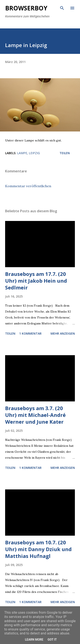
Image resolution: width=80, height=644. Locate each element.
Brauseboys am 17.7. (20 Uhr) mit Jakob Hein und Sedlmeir (36, 281)
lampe (22, 153)
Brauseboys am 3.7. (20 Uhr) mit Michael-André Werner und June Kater (35, 415)
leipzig (34, 153)
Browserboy (26, 8)
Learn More (34, 640)
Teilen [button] (65, 153)
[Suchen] (62, 8)
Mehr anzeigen (63, 333)
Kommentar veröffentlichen (28, 186)
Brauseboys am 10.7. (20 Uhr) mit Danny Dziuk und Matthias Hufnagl (38, 549)
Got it (52, 640)
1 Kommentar (30, 333)
